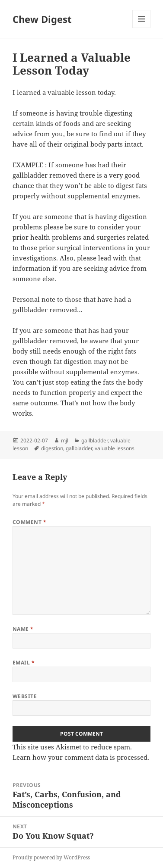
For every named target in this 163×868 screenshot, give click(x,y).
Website (25, 696)
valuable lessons (115, 448)
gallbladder (94, 440)
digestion (52, 448)
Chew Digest (42, 19)
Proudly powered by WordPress (51, 857)
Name (23, 629)
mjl (65, 440)
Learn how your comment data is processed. (81, 757)
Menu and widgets (142, 28)
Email (24, 663)
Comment (29, 522)
